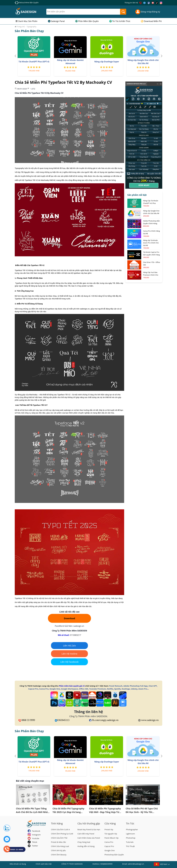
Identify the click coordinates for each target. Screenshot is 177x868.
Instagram (36, 835)
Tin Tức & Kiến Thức (121, 21)
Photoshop (131, 838)
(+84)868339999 (106, 864)
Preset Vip (109, 829)
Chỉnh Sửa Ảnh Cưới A (60, 829)
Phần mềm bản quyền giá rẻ (72, 686)
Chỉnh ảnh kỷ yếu (58, 850)
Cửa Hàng (110, 823)
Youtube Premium (98, 689)
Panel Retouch (116, 686)
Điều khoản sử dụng (18, 864)
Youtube (36, 838)
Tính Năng (57, 823)
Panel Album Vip (111, 838)
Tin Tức (130, 823)
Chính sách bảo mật (44, 864)
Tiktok (35, 842)
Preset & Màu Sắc (59, 842)
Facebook (36, 831)
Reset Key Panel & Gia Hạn (89, 829)
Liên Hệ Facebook (69, 662)
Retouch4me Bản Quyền (29, 3)
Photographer (132, 829)
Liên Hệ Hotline (70, 654)
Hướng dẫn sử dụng (86, 846)
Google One (55, 689)
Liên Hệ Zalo (69, 646)
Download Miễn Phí (153, 21)
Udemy (134, 689)
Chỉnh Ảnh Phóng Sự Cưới (62, 834)
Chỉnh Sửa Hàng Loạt (60, 846)
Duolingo (126, 689)
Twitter (35, 846)
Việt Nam (164, 864)
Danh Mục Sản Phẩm (28, 21)
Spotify (117, 689)
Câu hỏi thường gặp (89, 823)
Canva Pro (44, 689)
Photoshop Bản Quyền (114, 855)
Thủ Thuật (130, 846)
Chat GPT (153, 686)
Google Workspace (70, 689)
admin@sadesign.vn (136, 864)
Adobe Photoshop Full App (135, 686)
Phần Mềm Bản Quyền (88, 21)
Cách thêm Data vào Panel (89, 838)
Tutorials (130, 842)
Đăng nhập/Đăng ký (148, 12)
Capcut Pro (33, 689)
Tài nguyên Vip (111, 834)
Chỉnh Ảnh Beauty (59, 855)
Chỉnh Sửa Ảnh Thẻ (59, 838)
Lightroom (130, 834)
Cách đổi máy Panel (86, 834)
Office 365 (84, 689)
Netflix (110, 689)
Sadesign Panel (58, 21)
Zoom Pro (143, 689)
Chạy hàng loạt (84, 842)
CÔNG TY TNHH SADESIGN (72, 864)
